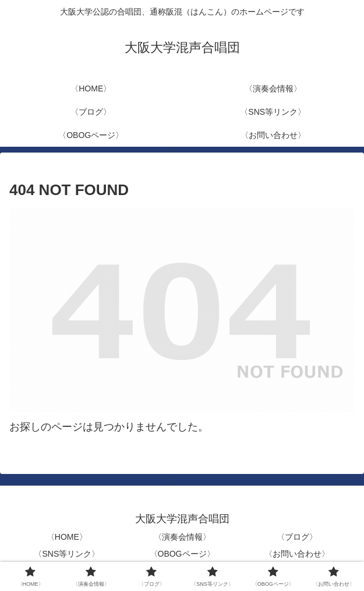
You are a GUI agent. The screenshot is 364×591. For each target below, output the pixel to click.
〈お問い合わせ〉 (297, 554)
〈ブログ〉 (297, 537)
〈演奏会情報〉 (182, 537)
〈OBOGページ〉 (182, 554)
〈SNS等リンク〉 (67, 554)
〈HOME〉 (67, 537)
